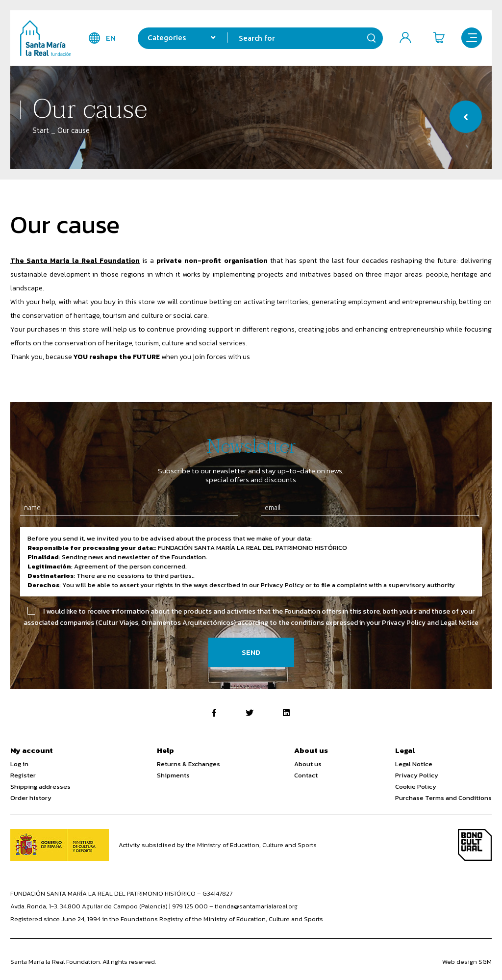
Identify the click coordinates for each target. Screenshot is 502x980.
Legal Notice (414, 764)
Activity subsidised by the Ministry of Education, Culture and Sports (218, 845)
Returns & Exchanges (188, 764)
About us (308, 764)
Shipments (173, 775)
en (108, 38)
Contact (306, 775)
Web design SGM (467, 962)
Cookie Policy (416, 787)
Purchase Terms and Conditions (443, 798)
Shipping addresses (40, 787)
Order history (31, 798)
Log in (19, 764)
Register (23, 775)
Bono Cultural (475, 845)
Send (251, 652)
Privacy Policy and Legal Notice (430, 623)
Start (41, 130)
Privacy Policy (417, 775)
